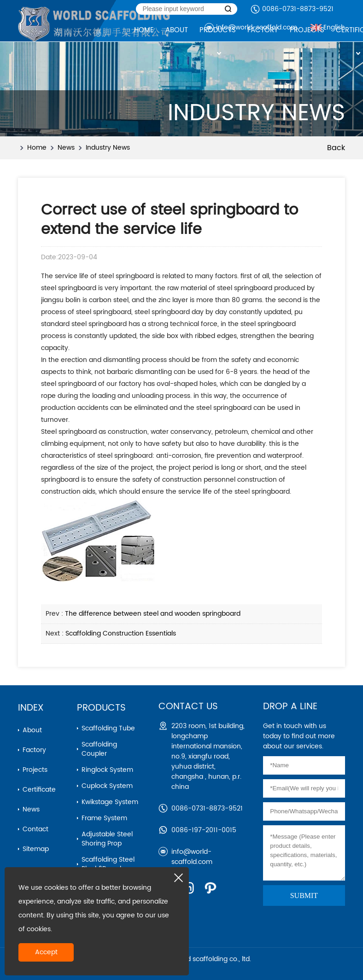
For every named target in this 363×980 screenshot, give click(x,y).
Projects (35, 770)
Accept (46, 952)
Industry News (108, 148)
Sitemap (36, 849)
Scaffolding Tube (108, 728)
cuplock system (107, 786)
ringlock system (107, 770)
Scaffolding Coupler (99, 749)
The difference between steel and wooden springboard (153, 614)
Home (37, 148)
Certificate (39, 790)
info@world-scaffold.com (192, 857)
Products (101, 708)
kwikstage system (110, 802)
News (66, 148)
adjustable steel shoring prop (107, 839)
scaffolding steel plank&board (108, 864)
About (32, 730)
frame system (104, 818)
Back (336, 148)
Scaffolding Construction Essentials (121, 633)
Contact (35, 829)
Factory (34, 750)
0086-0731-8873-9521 (298, 9)
